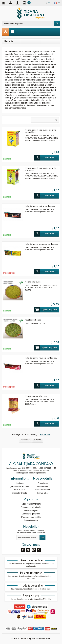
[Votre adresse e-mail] (28, 538)
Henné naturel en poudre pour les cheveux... (41, 169)
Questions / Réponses (19, 486)
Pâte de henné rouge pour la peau (41, 358)
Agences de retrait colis (31, 507)
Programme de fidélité (31, 517)
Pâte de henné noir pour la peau (40, 206)
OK (57, 23)
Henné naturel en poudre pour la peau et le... (40, 131)
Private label (42, 493)
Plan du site (19, 490)
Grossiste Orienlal (19, 493)
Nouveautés (42, 486)
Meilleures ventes (43, 490)
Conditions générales (31, 514)
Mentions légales (31, 510)
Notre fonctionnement (31, 504)
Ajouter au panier (45, 310)
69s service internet (41, 639)
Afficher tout (45, 434)
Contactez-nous (31, 520)
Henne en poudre (33, 282)
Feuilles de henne (33, 320)
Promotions (43, 483)
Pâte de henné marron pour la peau (42, 244)
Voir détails (44, 158)
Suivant (38, 440)
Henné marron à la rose (36, 396)
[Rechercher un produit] (28, 23)
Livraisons (19, 483)
